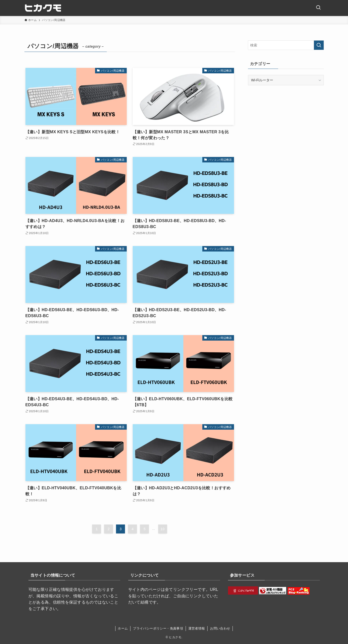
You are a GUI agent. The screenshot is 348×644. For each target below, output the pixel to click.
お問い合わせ (220, 628)
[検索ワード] (286, 45)
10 (162, 529)
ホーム (123, 628)
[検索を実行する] (319, 45)
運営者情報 (197, 628)
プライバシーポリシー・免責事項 (158, 628)
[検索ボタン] (318, 8)
